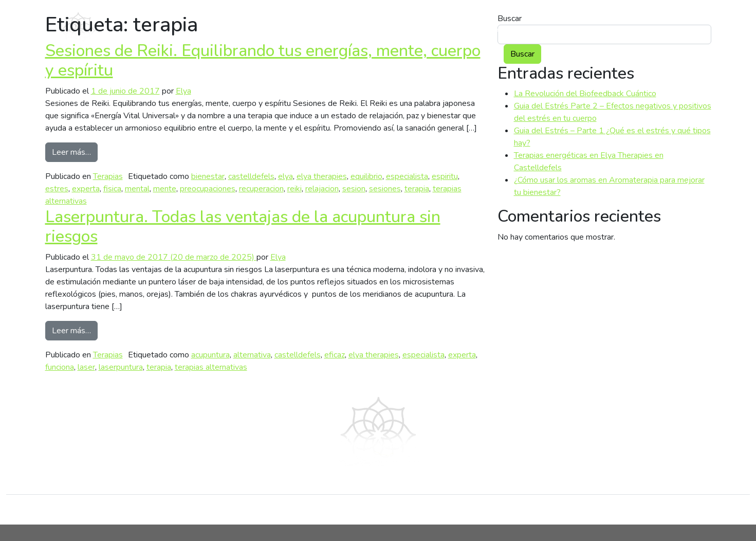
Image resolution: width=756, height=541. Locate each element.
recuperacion (261, 189)
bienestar (208, 176)
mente (165, 189)
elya (285, 176)
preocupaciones (208, 189)
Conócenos (367, 510)
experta (86, 189)
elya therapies (322, 176)
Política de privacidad (518, 510)
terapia (417, 189)
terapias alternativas (211, 367)
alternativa (252, 355)
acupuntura (210, 355)
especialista (407, 176)
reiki (294, 189)
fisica (112, 189)
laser (86, 367)
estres (57, 189)
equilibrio (366, 176)
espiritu (445, 176)
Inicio (205, 510)
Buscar (522, 54)
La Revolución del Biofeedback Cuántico (585, 94)
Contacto (681, 29)
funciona (60, 367)
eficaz (335, 355)
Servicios (549, 29)
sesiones (385, 189)
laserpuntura (121, 367)
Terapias (108, 176)
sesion (354, 189)
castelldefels (251, 176)
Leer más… (75, 152)
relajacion (322, 189)
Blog (617, 29)
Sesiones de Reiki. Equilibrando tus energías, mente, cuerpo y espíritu (263, 60)
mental (137, 189)
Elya (183, 91)
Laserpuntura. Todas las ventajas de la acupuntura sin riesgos (243, 227)
